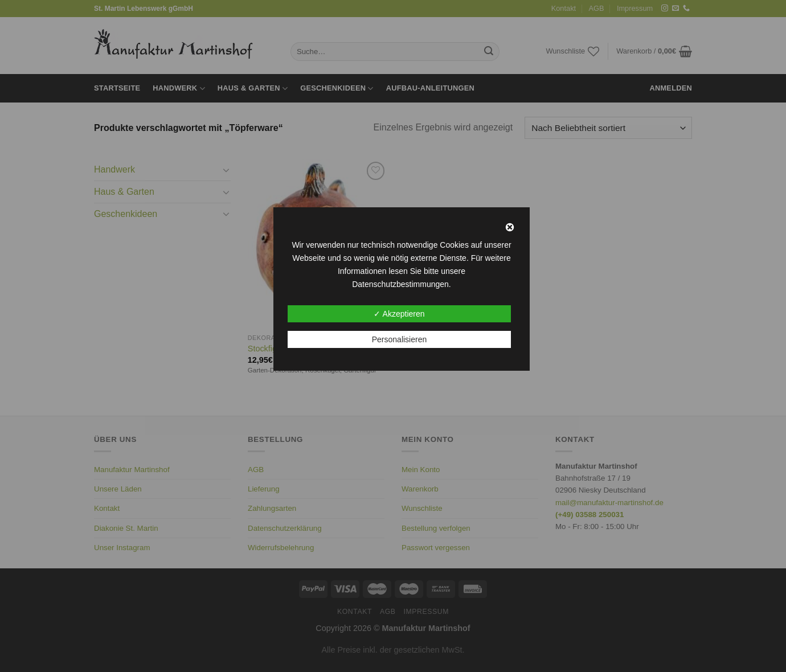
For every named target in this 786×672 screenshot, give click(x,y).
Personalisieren (400, 339)
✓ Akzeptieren (399, 314)
